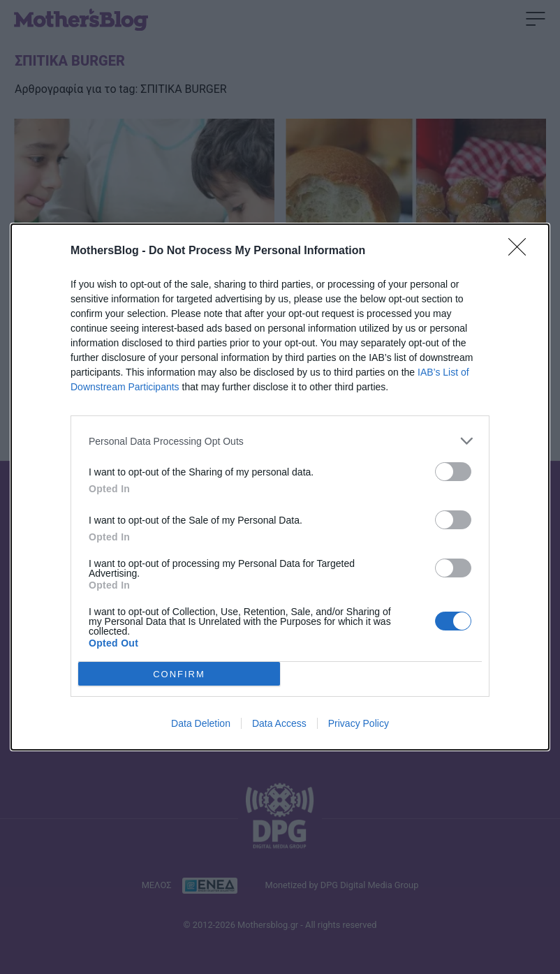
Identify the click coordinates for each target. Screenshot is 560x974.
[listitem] (280, 441)
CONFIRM (179, 674)
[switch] (453, 472)
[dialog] (280, 487)
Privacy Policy (359, 723)
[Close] (522, 251)
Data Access (279, 723)
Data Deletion (201, 723)
